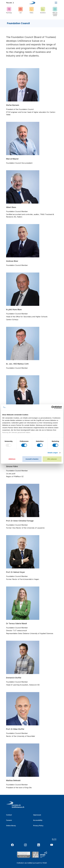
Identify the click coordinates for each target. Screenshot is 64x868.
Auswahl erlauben (32, 459)
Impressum (37, 815)
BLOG (54, 839)
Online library (11, 826)
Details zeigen (53, 453)
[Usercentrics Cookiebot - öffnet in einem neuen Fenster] (53, 407)
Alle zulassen (52, 459)
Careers (9, 820)
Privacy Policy (38, 826)
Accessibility (38, 820)
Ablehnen (12, 459)
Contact (9, 815)
